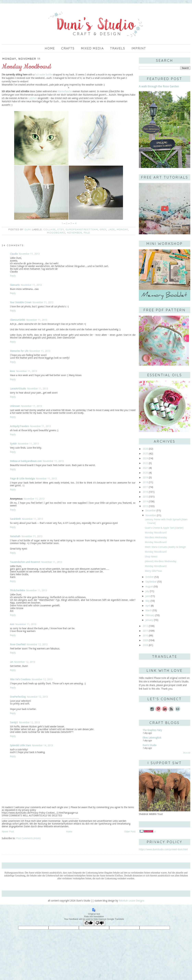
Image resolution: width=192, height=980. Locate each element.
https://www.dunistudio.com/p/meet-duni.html (163, 849)
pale (87, 233)
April (148, 606)
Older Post (130, 832)
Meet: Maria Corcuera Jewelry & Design (165, 547)
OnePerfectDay (18, 697)
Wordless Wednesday (156, 537)
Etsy (61, 229)
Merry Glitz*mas (153, 571)
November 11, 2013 (29, 254)
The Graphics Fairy (152, 730)
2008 (145, 645)
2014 (145, 501)
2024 (145, 458)
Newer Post (8, 832)
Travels (118, 48)
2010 (145, 636)
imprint (139, 48)
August (149, 586)
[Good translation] (89, 923)
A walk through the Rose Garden (159, 86)
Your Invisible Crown (21, 302)
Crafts (68, 48)
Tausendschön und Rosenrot (25, 562)
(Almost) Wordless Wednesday (161, 561)
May (148, 601)
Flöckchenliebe (17, 590)
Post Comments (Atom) (28, 838)
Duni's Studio (149, 745)
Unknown (15, 406)
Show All (187, 753)
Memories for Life (19, 351)
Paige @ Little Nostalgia (22, 479)
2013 (145, 506)
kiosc (13, 371)
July (147, 591)
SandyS (14, 722)
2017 (145, 487)
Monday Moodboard (156, 533)
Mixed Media (92, 48)
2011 (145, 631)
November (74, 233)
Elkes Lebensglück (152, 738)
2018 (145, 482)
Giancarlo (15, 285)
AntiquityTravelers (19, 426)
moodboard (56, 233)
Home (50, 48)
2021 (145, 468)
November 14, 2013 (42, 745)
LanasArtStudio (18, 389)
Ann (12, 624)
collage (50, 229)
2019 (145, 478)
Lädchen (33, 98)
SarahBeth (15, 519)
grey (103, 229)
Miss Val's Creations (20, 679)
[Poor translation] (100, 923)
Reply (13, 276)
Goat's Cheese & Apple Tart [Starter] (164, 528)
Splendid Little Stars (20, 745)
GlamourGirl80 (18, 320)
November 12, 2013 (37, 644)
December (151, 511)
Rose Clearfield (18, 644)
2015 (145, 497)
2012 (145, 626)
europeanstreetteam (82, 229)
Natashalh (15, 536)
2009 (145, 640)
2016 (145, 492)
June (148, 596)
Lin (11, 662)
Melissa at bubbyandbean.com (26, 461)
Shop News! (151, 557)
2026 (145, 449)
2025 (145, 454)
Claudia (14, 254)
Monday (122, 229)
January (149, 620)
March (149, 610)
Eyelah (13, 444)
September (151, 582)
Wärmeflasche (65, 91)
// (148, 832)
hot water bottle (44, 75)
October (150, 577)
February (150, 615)
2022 (145, 463)
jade (112, 229)
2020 (145, 473)
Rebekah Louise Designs (131, 901)
